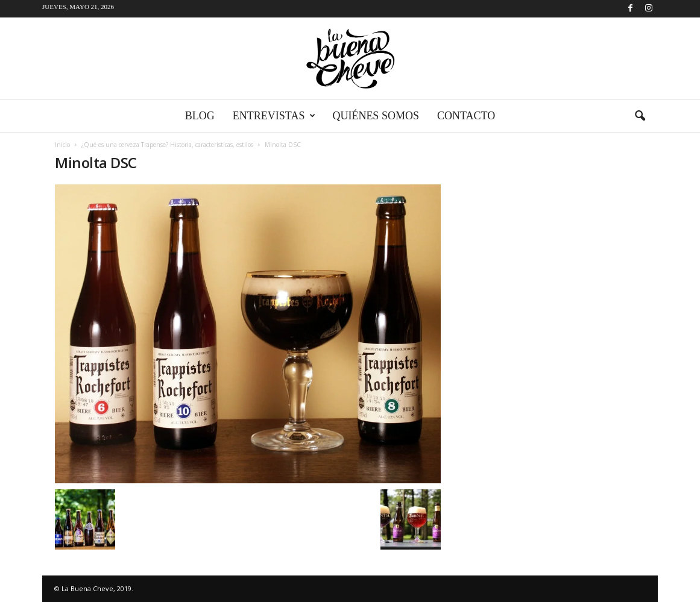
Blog (200, 116)
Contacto (466, 116)
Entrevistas (274, 116)
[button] (640, 116)
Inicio (62, 145)
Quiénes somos (376, 116)
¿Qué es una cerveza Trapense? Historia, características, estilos (167, 145)
